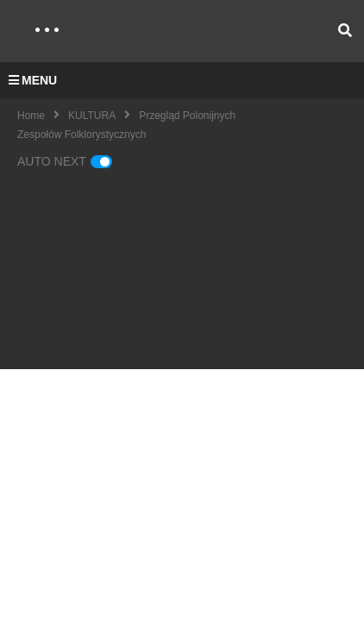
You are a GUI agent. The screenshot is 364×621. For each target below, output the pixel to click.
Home (31, 116)
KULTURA (92, 116)
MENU (33, 80)
